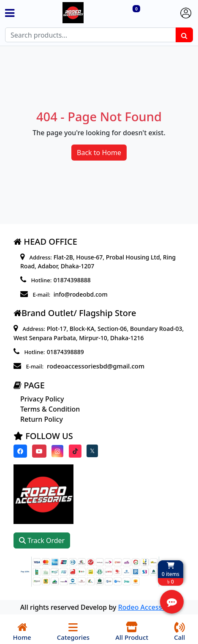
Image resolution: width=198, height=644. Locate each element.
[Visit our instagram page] (57, 451)
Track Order (42, 540)
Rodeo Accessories (148, 607)
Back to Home (99, 153)
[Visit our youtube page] (39, 451)
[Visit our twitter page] (92, 451)
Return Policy (42, 419)
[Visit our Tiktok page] (75, 451)
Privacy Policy (42, 399)
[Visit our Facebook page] (20, 451)
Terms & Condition (50, 409)
